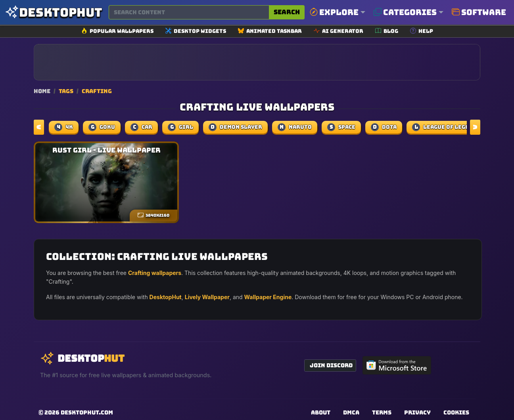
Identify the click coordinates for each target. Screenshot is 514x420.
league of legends (446, 127)
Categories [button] (405, 12)
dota (384, 127)
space (341, 127)
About (321, 412)
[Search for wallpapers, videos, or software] (189, 12)
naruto (295, 127)
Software (479, 12)
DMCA (351, 412)
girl (180, 127)
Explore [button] (334, 12)
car (141, 127)
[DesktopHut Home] (54, 12)
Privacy (417, 412)
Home (42, 91)
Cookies (456, 412)
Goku (102, 127)
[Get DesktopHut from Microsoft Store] (397, 365)
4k (64, 127)
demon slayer (235, 127)
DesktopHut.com (87, 412)
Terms (382, 412)
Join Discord (331, 365)
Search (287, 12)
